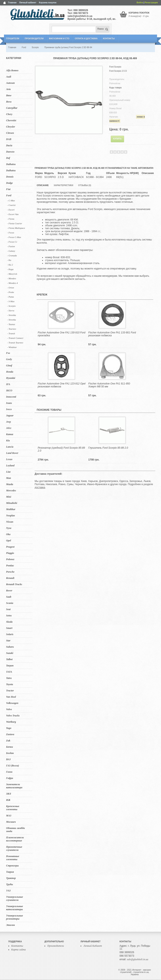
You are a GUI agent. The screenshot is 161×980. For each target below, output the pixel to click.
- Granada (12, 255)
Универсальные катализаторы (14, 908)
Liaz (8, 472)
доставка (40, 487)
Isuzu (9, 403)
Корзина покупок (48, 3)
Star (8, 641)
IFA (8, 384)
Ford (9, 195)
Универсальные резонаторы (14, 917)
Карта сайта (18, 950)
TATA (9, 672)
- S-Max (11, 301)
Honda (10, 372)
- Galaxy (11, 251)
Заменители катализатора (14, 786)
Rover (9, 591)
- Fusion (11, 246)
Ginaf (9, 365)
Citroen (10, 133)
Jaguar (10, 416)
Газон (9, 772)
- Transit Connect (15, 338)
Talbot (9, 659)
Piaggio (10, 553)
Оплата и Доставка (86, 39)
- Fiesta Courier (15, 223)
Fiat (8, 189)
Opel (8, 541)
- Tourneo (12, 329)
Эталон (10, 925)
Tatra (9, 678)
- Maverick (12, 274)
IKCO (9, 390)
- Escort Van (13, 214)
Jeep (8, 422)
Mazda (9, 484)
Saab (9, 597)
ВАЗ (8, 759)
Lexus (9, 459)
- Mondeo (11, 278)
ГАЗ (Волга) (13, 766)
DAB (9, 139)
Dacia (9, 145)
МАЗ (9, 816)
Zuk (8, 741)
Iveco (9, 409)
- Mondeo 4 (12, 283)
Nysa (9, 528)
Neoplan (10, 516)
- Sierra (11, 310)
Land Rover (12, 453)
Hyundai (11, 378)
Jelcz (9, 428)
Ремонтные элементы (13, 858)
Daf (8, 158)
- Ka (9, 260)
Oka (8, 534)
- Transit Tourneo (15, 343)
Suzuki (10, 653)
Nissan (10, 522)
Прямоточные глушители (14, 848)
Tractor (10, 691)
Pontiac (10, 566)
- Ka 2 (10, 265)
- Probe (11, 292)
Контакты (109, 39)
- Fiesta (11, 219)
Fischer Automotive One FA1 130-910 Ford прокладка (62, 334)
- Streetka (11, 315)
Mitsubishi (12, 503)
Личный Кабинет (93, 946)
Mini (9, 497)
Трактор (11, 878)
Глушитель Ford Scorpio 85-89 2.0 (108, 448)
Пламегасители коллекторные (15, 839)
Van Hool (11, 697)
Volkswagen (12, 703)
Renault (10, 578)
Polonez (10, 559)
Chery (9, 114)
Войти (140, 3)
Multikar (11, 509)
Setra (9, 616)
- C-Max (11, 200)
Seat (8, 609)
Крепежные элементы (13, 808)
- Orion (11, 288)
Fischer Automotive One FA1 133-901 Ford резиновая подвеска (112, 334)
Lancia (10, 447)
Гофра (9, 778)
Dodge (9, 183)
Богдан (10, 753)
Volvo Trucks (13, 716)
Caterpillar (12, 108)
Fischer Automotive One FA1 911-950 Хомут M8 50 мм (109, 385)
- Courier (11, 205)
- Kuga (10, 269)
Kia (8, 441)
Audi (9, 77)
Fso (8, 353)
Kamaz (10, 434)
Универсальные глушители (14, 898)
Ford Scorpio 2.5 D (118, 71)
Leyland (10, 466)
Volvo (9, 709)
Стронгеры (12, 866)
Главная (12, 3)
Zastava (10, 734)
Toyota (9, 684)
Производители (34, 39)
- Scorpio (11, 306)
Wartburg (11, 722)
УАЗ (8, 891)
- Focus (11, 233)
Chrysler (11, 127)
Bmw (9, 95)
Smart (9, 628)
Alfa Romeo (12, 70)
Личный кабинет (28, 3)
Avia (8, 89)
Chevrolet (11, 120)
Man (8, 478)
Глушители (13, 39)
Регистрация (151, 3)
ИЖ (8, 800)
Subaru (10, 647)
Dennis (10, 177)
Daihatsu (11, 164)
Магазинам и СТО (59, 39)
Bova (9, 102)
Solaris (10, 634)
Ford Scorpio (115, 67)
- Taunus (11, 324)
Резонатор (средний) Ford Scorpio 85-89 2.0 (61, 449)
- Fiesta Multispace (16, 228)
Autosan (10, 83)
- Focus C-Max (14, 237)
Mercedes (11, 491)
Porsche (10, 572)
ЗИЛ (9, 794)
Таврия (10, 872)
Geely (9, 359)
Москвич (11, 822)
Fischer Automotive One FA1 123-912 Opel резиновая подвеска (62, 385)
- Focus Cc (12, 242)
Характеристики (63, 185)
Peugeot (10, 547)
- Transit (11, 333)
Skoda (9, 622)
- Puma (10, 297)
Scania (10, 603)
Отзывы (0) (85, 185)
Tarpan (10, 666)
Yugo (9, 728)
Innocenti (11, 397)
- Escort (11, 210)
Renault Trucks (14, 584)
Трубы (9, 884)
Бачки (9, 747)
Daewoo (10, 152)
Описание (43, 185)
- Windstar (12, 347)
